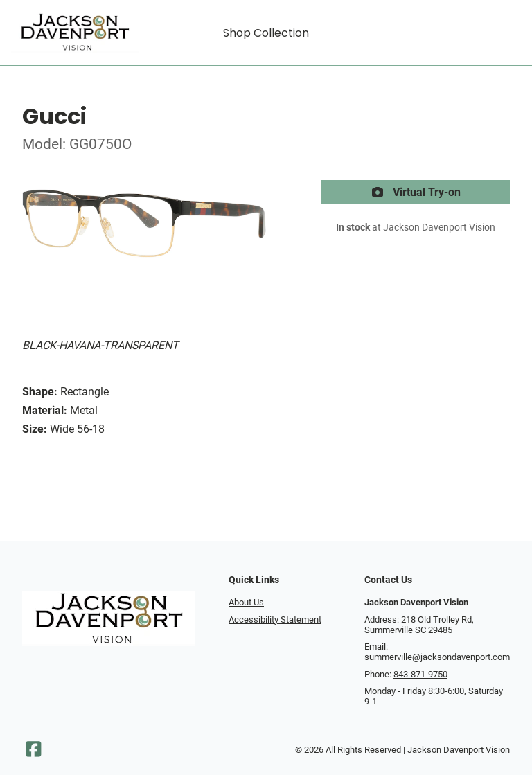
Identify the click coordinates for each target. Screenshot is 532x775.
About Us (246, 602)
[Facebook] (33, 752)
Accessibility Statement (275, 620)
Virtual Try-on (416, 192)
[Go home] (75, 33)
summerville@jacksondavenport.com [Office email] (437, 657)
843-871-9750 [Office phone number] (420, 674)
